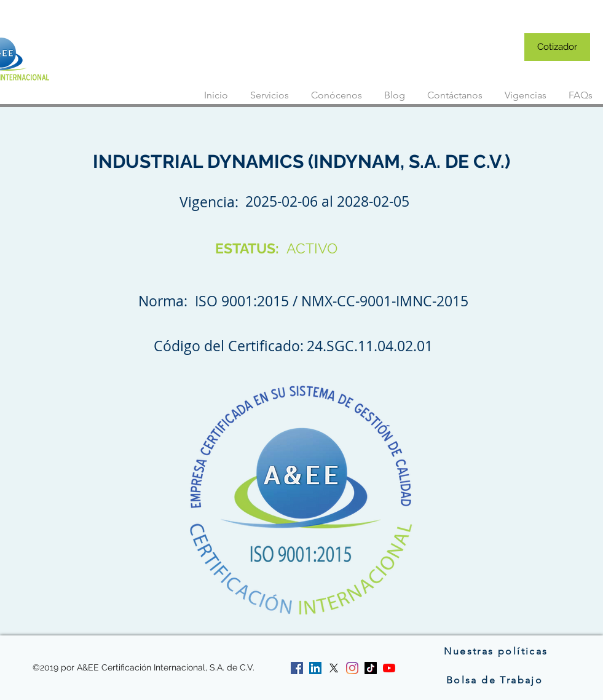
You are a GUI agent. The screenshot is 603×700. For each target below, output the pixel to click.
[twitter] (334, 668)
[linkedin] (315, 668)
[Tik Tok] (371, 668)
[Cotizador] (557, 47)
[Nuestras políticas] (496, 651)
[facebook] (297, 668)
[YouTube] (389, 668)
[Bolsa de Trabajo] (496, 680)
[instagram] (352, 668)
